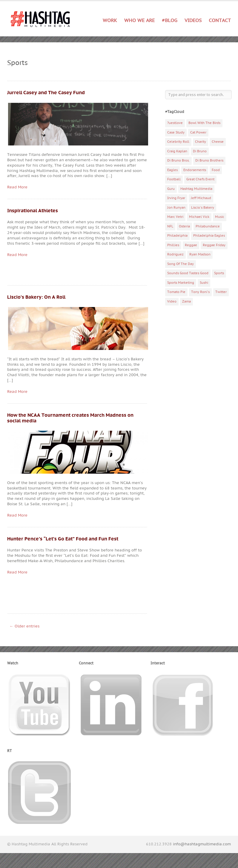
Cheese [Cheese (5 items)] (218, 142)
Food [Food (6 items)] (216, 170)
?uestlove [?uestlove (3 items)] (175, 123)
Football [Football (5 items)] (174, 179)
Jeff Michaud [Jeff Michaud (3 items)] (201, 198)
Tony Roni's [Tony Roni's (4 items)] (200, 292)
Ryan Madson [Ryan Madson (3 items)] (200, 254)
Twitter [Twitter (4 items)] (221, 292)
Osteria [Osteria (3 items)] (184, 226)
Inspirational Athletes (33, 211)
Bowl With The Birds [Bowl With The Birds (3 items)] (204, 123)
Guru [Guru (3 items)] (171, 189)
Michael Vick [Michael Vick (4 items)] (199, 217)
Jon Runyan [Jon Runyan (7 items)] (176, 208)
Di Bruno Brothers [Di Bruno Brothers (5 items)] (209, 161)
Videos (193, 21)
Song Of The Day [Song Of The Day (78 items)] (181, 264)
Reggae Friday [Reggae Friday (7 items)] (214, 245)
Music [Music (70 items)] (220, 217)
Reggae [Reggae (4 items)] (191, 245)
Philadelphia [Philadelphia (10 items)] (177, 236)
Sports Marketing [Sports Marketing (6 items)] (181, 283)
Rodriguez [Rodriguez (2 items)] (175, 254)
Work (110, 21)
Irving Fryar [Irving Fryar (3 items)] (176, 198)
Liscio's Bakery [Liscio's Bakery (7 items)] (203, 208)
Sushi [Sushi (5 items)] (204, 283)
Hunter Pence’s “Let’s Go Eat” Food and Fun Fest (63, 539)
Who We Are (139, 21)
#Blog (170, 21)
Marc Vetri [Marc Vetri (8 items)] (175, 217)
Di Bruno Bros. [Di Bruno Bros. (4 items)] (178, 161)
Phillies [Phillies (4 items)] (173, 245)
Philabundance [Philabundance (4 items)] (208, 226)
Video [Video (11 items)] (172, 302)
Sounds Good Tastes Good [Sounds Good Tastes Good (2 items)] (188, 273)
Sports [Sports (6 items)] (219, 273)
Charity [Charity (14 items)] (201, 142)
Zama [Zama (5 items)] (186, 302)
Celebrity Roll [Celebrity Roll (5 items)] (178, 142)
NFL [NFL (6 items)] (170, 226)
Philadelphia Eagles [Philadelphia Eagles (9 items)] (209, 236)
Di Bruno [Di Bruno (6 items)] (200, 151)
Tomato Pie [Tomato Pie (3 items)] (176, 292)
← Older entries (24, 626)
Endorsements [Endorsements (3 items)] (195, 170)
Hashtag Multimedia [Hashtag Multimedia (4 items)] (196, 189)
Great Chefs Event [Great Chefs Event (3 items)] (200, 179)
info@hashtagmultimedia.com (202, 844)
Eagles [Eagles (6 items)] (172, 170)
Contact (220, 21)
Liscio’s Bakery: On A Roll (36, 297)
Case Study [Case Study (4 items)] (176, 132)
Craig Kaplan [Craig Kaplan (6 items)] (177, 151)
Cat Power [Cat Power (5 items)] (198, 132)
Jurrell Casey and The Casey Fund (46, 93)
